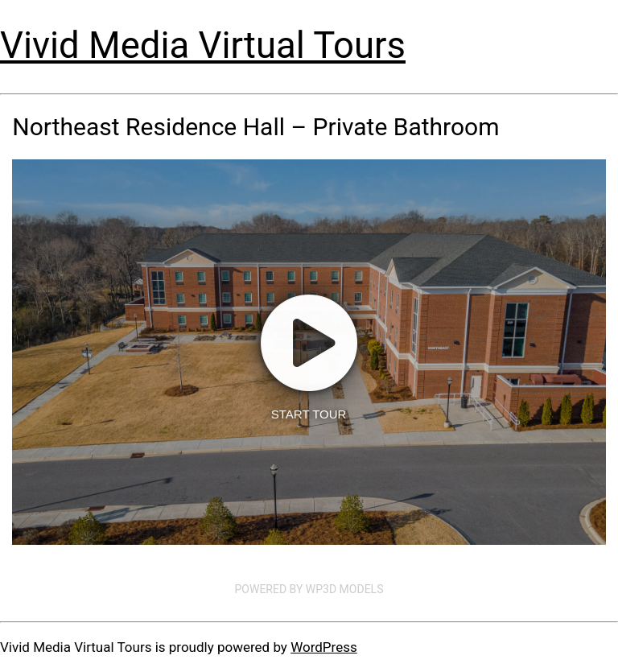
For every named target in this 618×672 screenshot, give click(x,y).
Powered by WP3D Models (309, 589)
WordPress (324, 647)
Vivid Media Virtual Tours (203, 45)
